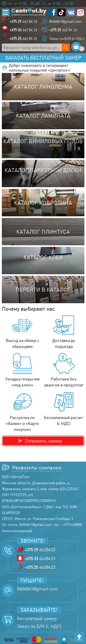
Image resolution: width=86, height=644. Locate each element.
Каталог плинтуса (43, 232)
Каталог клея (43, 257)
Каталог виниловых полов (43, 141)
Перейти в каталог (43, 290)
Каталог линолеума (43, 87)
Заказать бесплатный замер (43, 58)
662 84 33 (23, 21)
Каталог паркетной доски (43, 170)
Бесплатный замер (37, 618)
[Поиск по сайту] (66, 47)
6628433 (40, 550)
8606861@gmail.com (65, 21)
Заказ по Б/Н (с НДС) (67, 39)
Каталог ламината (43, 116)
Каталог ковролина (43, 203)
